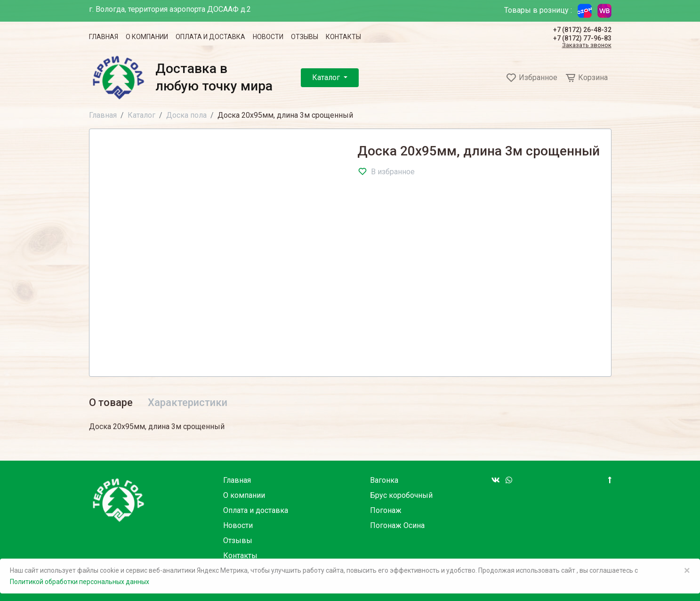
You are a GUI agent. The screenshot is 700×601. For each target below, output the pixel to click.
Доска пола (186, 115)
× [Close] (687, 570)
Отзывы (305, 37)
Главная (104, 37)
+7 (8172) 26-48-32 (582, 30)
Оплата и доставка (210, 37)
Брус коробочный (401, 495)
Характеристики (188, 402)
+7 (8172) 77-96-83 (582, 38)
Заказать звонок (587, 45)
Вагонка (384, 480)
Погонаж (386, 510)
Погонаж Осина (397, 525)
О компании (147, 37)
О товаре (111, 402)
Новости (268, 37)
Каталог (327, 77)
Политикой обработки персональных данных (80, 582)
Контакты (343, 37)
